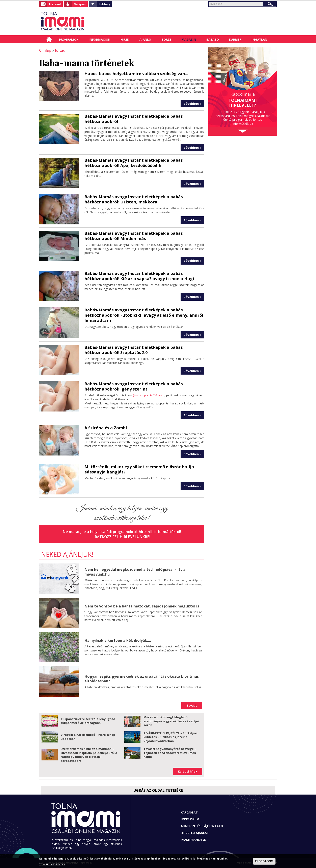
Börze (166, 39)
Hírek (125, 39)
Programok (69, 39)
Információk (99, 39)
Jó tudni (62, 50)
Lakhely (104, 4)
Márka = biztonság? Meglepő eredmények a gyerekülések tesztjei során (171, 721)
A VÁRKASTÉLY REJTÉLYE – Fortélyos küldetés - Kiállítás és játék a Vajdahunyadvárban (170, 737)
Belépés (80, 4)
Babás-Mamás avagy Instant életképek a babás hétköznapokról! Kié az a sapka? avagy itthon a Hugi (139, 276)
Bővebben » (192, 104)
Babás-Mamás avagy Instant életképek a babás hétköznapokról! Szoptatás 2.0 (134, 350)
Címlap (49, 39)
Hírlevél (55, 4)
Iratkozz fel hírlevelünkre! (122, 537)
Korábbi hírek (188, 771)
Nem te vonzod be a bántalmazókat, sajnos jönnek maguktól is (142, 606)
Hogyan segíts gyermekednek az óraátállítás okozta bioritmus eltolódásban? (142, 679)
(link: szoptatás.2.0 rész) (149, 395)
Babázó (213, 39)
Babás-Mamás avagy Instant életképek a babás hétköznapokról (134, 119)
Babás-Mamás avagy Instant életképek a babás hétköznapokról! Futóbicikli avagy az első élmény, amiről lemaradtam (144, 315)
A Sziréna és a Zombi (106, 428)
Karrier (235, 39)
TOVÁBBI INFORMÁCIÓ (52, 864)
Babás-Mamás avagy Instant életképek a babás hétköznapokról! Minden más (134, 236)
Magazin (189, 39)
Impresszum (190, 819)
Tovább (192, 705)
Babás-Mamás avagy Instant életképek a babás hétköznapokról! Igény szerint (134, 386)
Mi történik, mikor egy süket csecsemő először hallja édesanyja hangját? (139, 469)
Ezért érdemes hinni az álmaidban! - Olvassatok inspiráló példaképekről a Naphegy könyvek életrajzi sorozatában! (89, 755)
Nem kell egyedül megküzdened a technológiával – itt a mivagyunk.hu (135, 572)
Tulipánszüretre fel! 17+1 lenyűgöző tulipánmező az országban (88, 721)
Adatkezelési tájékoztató (202, 826)
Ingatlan (259, 39)
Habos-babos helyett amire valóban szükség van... (136, 74)
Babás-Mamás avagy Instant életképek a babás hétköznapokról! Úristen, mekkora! (134, 199)
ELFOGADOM (264, 861)
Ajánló (145, 39)
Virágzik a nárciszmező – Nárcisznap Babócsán (88, 737)
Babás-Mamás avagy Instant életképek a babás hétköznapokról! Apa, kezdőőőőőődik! (134, 163)
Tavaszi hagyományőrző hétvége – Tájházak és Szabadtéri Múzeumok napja (170, 753)
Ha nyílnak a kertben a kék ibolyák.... (118, 640)
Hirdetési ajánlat (195, 833)
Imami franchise (193, 840)
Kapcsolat (189, 812)
